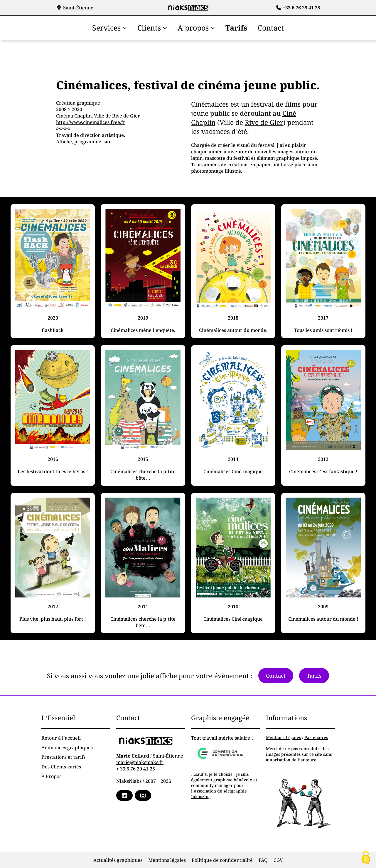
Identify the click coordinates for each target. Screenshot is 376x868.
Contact (276, 676)
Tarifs (314, 676)
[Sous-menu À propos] (213, 27)
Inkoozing (201, 796)
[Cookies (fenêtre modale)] (366, 858)
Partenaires (316, 737)
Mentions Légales (283, 737)
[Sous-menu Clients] (165, 27)
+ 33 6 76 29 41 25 (136, 769)
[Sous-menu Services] (125, 27)
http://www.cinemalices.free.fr (91, 122)
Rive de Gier (264, 122)
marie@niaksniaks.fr (140, 762)
